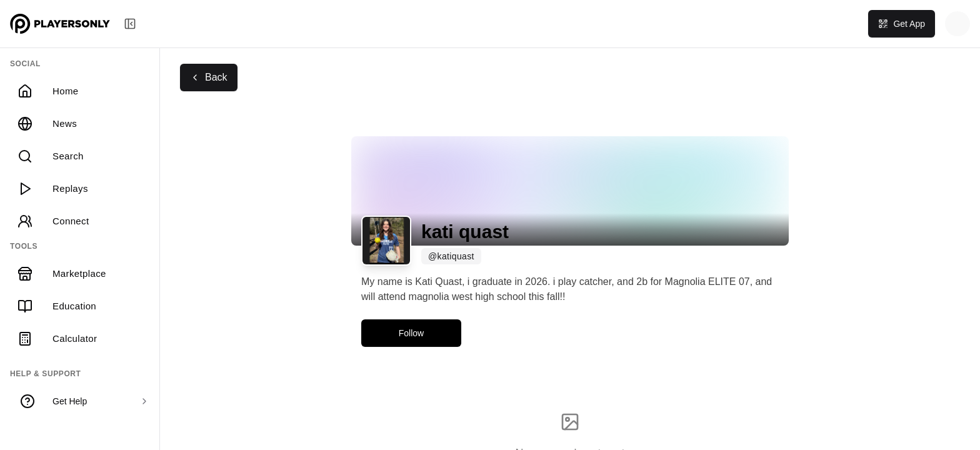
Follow (411, 333)
